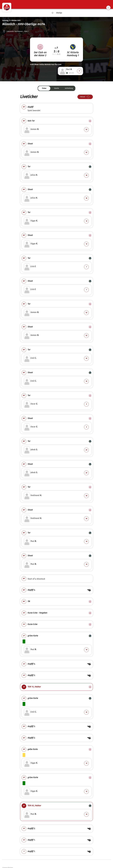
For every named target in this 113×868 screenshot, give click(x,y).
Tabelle (56, 88)
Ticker (44, 88)
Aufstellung (69, 88)
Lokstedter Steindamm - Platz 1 (18, 31)
